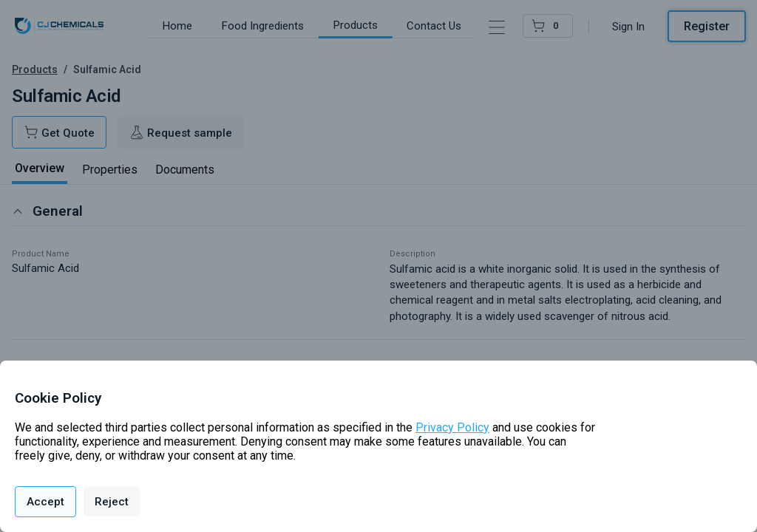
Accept (45, 502)
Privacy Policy (452, 427)
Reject (112, 502)
